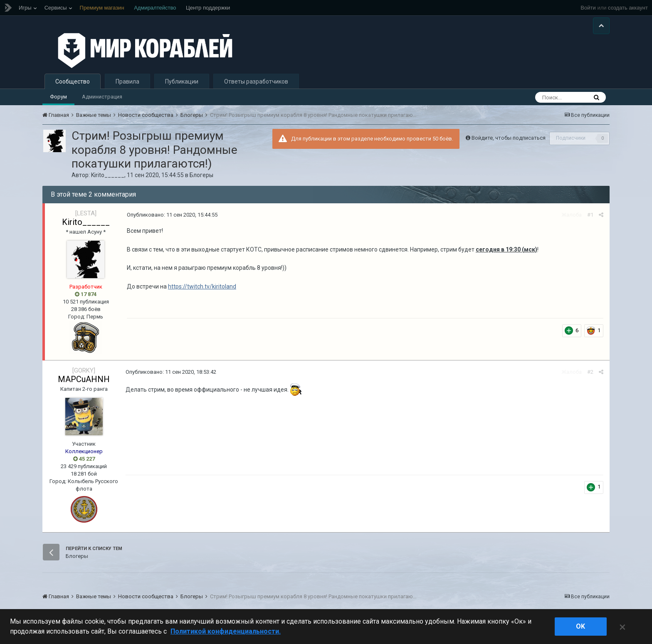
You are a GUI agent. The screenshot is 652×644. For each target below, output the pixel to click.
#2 (590, 372)
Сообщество (73, 81)
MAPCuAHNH (84, 379)
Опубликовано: (172, 215)
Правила (127, 81)
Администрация (102, 97)
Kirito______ (108, 175)
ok (580, 626)
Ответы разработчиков (256, 81)
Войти (588, 8)
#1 (590, 215)
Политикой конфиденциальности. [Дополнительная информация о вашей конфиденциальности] (226, 631)
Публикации (182, 81)
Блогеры (201, 175)
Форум (58, 97)
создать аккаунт (628, 8)
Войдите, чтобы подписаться (509, 138)
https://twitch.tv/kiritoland (202, 286)
